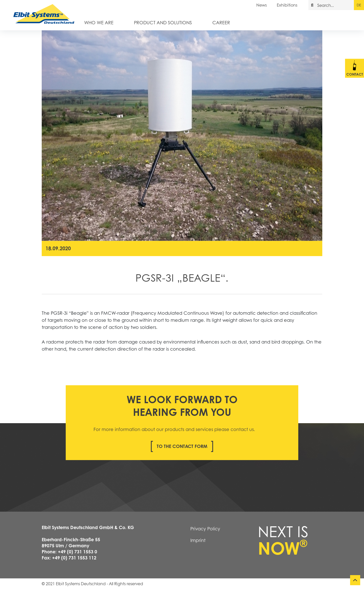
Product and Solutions (163, 22)
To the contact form (182, 446)
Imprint (198, 540)
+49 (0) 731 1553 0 (77, 552)
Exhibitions (287, 5)
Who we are (99, 22)
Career (221, 22)
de (359, 5)
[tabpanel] (182, 136)
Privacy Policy (205, 529)
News (261, 5)
